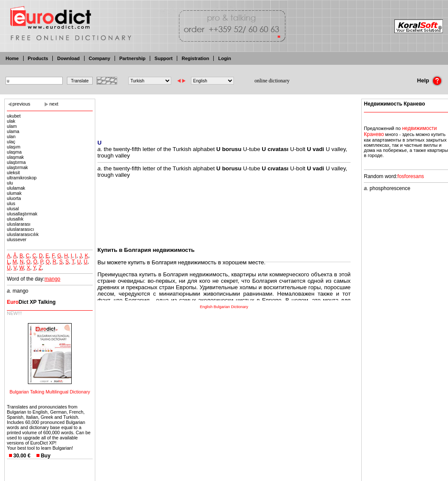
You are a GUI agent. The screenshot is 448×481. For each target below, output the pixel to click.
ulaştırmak (17, 167)
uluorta (14, 198)
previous (21, 104)
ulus (11, 203)
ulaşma (14, 152)
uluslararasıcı (20, 229)
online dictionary (272, 81)
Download (68, 58)
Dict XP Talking (31, 302)
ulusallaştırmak (22, 214)
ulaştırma (16, 162)
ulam (12, 126)
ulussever (17, 239)
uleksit (13, 172)
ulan (11, 136)
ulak (11, 121)
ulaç (11, 142)
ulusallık (15, 219)
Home (12, 58)
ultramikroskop (22, 178)
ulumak (14, 193)
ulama (13, 131)
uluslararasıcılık (23, 234)
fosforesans (411, 176)
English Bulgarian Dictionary (224, 307)
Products (38, 58)
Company (100, 58)
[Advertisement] (224, 114)
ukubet (14, 116)
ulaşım (14, 147)
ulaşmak (15, 157)
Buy (46, 456)
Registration (195, 58)
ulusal (13, 209)
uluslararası (19, 224)
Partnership (132, 58)
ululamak (16, 188)
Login (224, 58)
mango (53, 279)
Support (163, 58)
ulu (10, 183)
